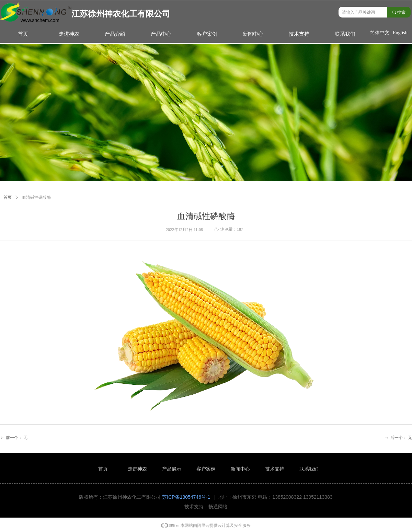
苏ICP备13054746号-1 (186, 497)
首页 (8, 197)
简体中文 (380, 33)
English (400, 33)
